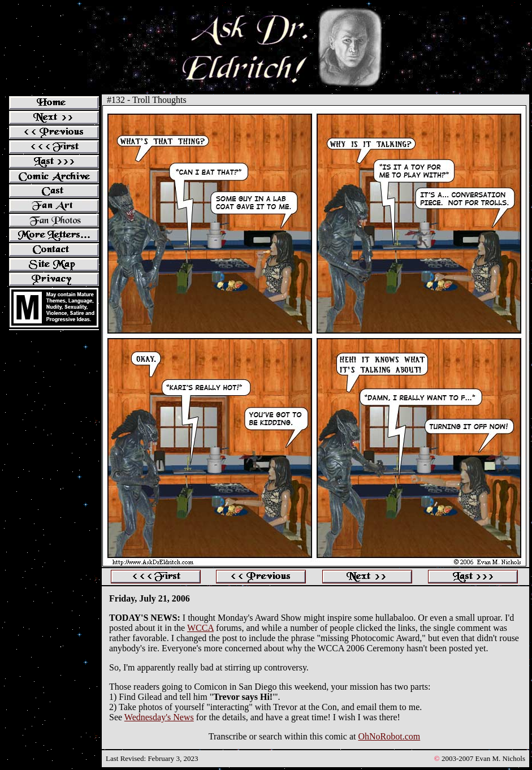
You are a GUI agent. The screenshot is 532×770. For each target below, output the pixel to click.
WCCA (200, 628)
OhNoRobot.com (389, 736)
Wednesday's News (159, 717)
